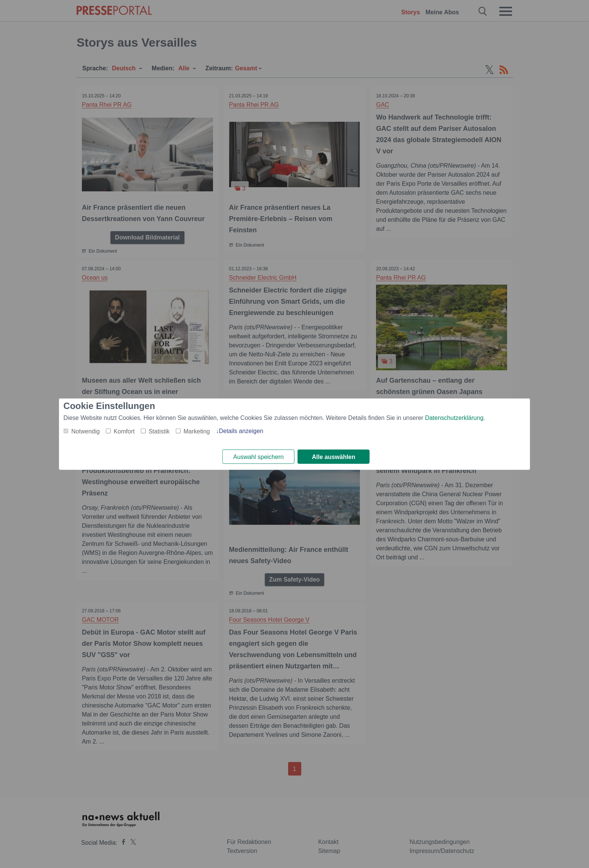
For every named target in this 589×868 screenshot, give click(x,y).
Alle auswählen (334, 457)
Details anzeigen (241, 431)
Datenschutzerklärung (454, 417)
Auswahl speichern (258, 457)
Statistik (159, 431)
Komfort (124, 431)
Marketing (196, 431)
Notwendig (86, 431)
